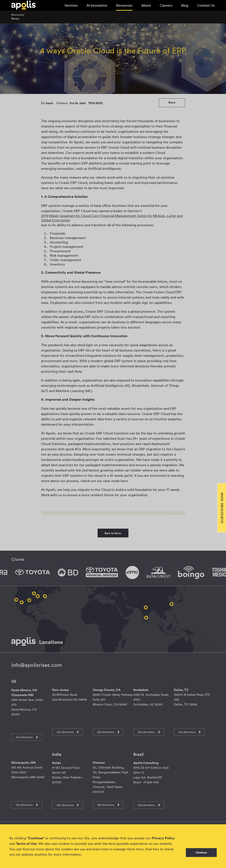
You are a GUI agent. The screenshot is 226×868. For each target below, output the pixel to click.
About (146, 5)
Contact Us (206, 5)
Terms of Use (26, 844)
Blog (185, 5)
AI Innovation (97, 5)
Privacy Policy (163, 838)
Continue (201, 853)
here (140, 849)
